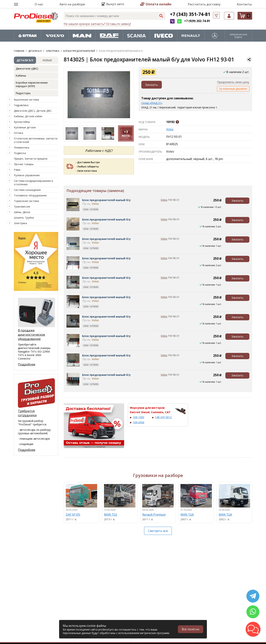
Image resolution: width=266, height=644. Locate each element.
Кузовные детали (25, 127)
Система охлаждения (27, 190)
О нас (39, 4)
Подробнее (27, 364)
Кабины (21, 76)
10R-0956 (139, 422)
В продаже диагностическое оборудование (31, 334)
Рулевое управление (27, 175)
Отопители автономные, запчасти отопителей (36, 140)
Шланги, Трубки (24, 218)
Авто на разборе (72, 4)
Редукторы (23, 93)
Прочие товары (24, 164)
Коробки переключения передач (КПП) (32, 84)
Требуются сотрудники (27, 413)
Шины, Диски (22, 212)
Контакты (244, 4)
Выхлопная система (26, 100)
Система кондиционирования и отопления (33, 183)
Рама (17, 170)
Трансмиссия (22, 206)
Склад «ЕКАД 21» (152, 103)
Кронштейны (22, 122)
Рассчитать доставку (204, 4)
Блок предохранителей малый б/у (106, 200)
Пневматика (22, 147)
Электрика (20, 223)
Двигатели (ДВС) (27, 69)
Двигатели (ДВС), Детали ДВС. (33, 111)
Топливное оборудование (30, 195)
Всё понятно (190, 629)
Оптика (18, 133)
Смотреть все (158, 531)
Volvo (170, 129)
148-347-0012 (163, 417)
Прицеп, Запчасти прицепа (31, 159)
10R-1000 (139, 417)
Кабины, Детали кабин (28, 116)
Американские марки (238, 36)
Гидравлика (21, 105)
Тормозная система (26, 201)
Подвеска (20, 153)
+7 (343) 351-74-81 (190, 14)
